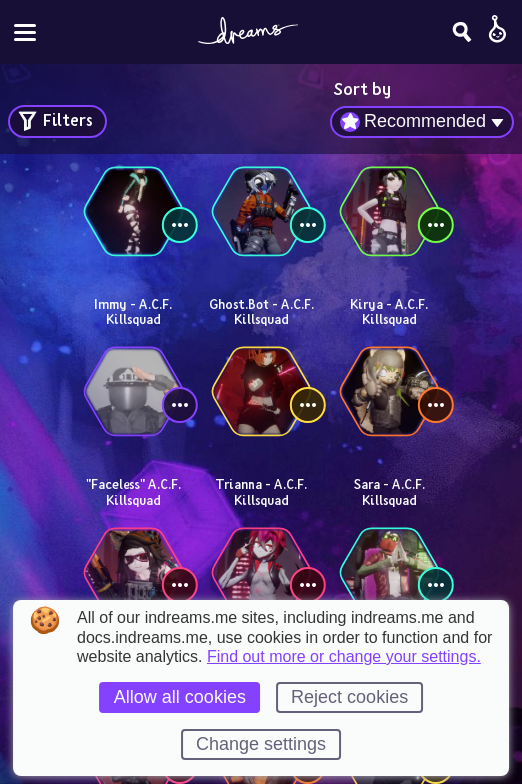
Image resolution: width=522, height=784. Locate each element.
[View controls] (180, 225)
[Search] (462, 32)
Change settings (261, 744)
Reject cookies (349, 697)
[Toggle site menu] (25, 32)
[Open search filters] (57, 121)
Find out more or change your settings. (344, 657)
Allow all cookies (180, 697)
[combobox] (422, 122)
